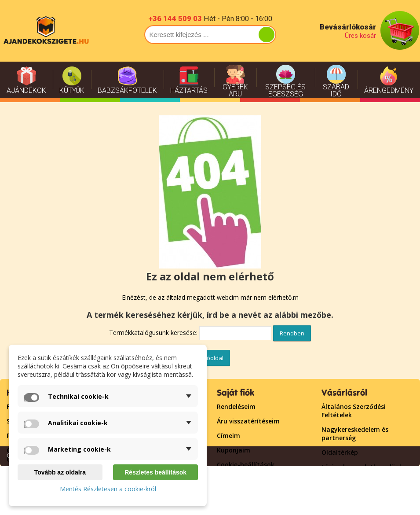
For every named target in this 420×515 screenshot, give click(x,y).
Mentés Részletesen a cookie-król (108, 489)
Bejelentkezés (238, 479)
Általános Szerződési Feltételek (354, 411)
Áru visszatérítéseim (248, 421)
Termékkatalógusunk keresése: (153, 333)
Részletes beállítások (155, 472)
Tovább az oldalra (60, 472)
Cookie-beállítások (246, 465)
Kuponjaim (234, 450)
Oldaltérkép (340, 452)
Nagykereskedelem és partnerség (355, 434)
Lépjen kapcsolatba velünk (362, 467)
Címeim (228, 436)
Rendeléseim (236, 406)
